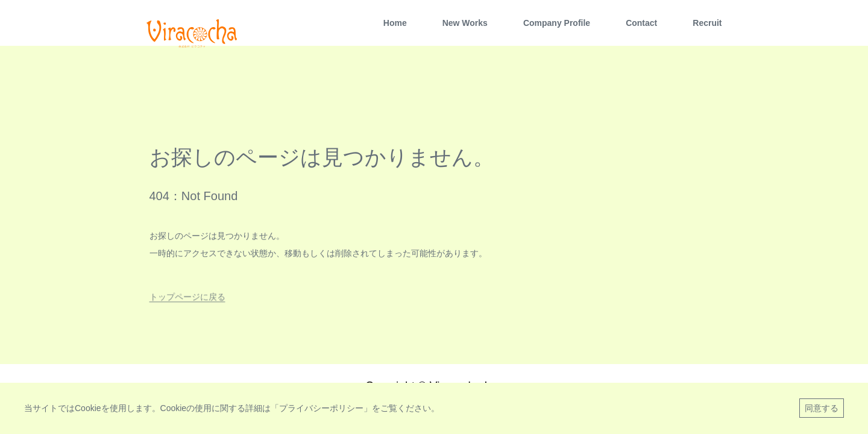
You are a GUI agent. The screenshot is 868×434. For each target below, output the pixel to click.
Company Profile (557, 23)
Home (395, 23)
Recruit (707, 23)
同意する (822, 408)
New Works (465, 23)
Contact (641, 23)
